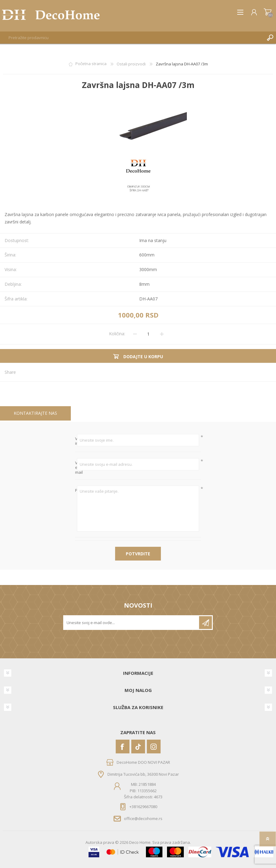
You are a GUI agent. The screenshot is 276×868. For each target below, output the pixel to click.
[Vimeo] (138, 747)
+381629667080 (143, 807)
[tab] (35, 413)
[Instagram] (154, 747)
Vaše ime (76, 441)
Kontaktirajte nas (35, 413)
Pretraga (270, 38)
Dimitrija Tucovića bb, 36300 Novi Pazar (143, 774)
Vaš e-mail (76, 468)
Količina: (117, 334)
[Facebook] (123, 747)
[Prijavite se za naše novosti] (132, 623)
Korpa (268, 12)
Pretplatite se (205, 623)
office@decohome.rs (143, 818)
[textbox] (132, 38)
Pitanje (76, 491)
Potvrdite (138, 554)
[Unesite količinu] (148, 334)
